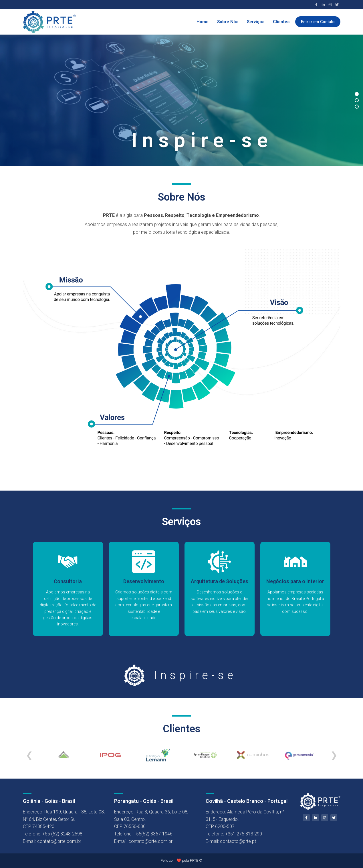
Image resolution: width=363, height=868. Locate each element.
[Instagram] (330, 5)
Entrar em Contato (318, 22)
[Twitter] (337, 5)
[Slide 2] (357, 100)
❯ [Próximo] (334, 755)
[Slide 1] (357, 94)
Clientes (281, 22)
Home (203, 22)
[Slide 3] (357, 107)
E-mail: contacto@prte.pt (231, 841)
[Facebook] (316, 5)
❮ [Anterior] (29, 755)
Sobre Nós (228, 22)
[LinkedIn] (323, 5)
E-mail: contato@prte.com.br (52, 841)
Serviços (256, 22)
